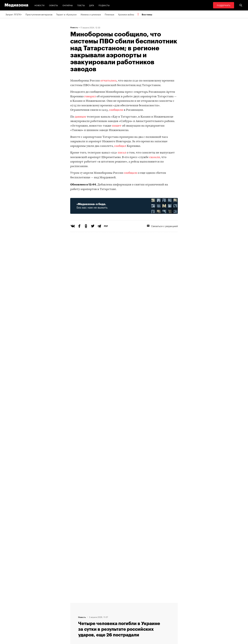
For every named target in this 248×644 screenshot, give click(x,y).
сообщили (116, 110)
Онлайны (68, 5)
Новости (40, 5)
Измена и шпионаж (91, 14)
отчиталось (109, 81)
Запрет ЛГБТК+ (14, 14)
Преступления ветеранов (39, 14)
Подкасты (104, 5)
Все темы (147, 14)
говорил (90, 97)
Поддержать (224, 5)
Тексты (81, 5)
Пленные (109, 14)
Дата (92, 5)
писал (122, 153)
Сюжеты (54, 5)
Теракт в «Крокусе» (67, 14)
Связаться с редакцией (162, 226)
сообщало (131, 173)
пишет (117, 126)
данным (80, 117)
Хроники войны (126, 14)
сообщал (120, 146)
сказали (155, 157)
